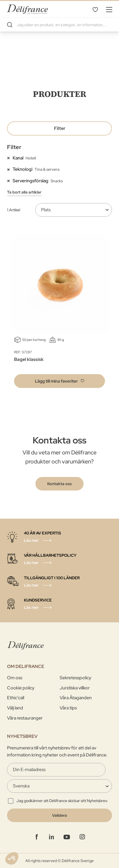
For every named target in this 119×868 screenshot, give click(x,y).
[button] (60, 381)
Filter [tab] (60, 128)
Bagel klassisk (29, 359)
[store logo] (27, 9)
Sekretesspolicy (75, 678)
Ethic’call (16, 698)
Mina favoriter (95, 9)
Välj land (15, 708)
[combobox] (60, 25)
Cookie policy (21, 688)
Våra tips (68, 708)
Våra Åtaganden (76, 698)
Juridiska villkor (75, 688)
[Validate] (60, 815)
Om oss (15, 678)
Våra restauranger (25, 718)
